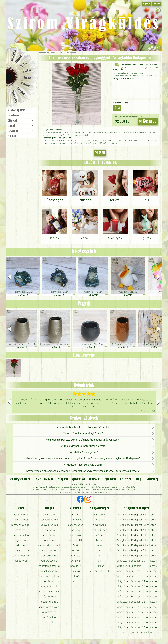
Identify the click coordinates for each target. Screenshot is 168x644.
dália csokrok (49, 597)
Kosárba (148, 121)
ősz (100, 550)
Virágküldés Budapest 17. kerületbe (137, 597)
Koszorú (25, 85)
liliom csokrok (49, 540)
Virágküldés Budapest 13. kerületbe (137, 576)
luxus (75, 581)
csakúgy (75, 571)
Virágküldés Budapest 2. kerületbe (137, 520)
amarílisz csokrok (49, 571)
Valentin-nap (100, 530)
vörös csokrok (21, 515)
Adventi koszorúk (100, 571)
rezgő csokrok (49, 617)
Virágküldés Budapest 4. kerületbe (137, 530)
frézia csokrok (49, 530)
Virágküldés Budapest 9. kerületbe (137, 556)
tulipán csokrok (49, 520)
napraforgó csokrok (49, 566)
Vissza (100, 153)
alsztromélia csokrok (49, 545)
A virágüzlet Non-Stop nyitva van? (83, 465)
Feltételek (126, 479)
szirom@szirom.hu (20, 479)
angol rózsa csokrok (49, 607)
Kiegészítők (84, 252)
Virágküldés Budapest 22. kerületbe (137, 622)
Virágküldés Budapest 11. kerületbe (137, 566)
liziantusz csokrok (49, 576)
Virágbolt (21, 92)
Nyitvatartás (78, 479)
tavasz (100, 540)
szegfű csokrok (49, 586)
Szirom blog (15, 97)
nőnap (100, 535)
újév (100, 561)
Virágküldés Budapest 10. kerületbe (137, 561)
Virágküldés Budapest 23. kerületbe (137, 627)
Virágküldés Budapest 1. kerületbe (137, 515)
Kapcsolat (94, 479)
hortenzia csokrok (49, 581)
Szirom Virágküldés (84, 25)
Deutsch (157, 4)
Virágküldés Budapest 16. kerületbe (137, 591)
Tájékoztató (110, 479)
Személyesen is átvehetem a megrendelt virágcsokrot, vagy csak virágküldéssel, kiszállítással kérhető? (83, 471)
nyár (100, 545)
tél (100, 556)
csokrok (49, 622)
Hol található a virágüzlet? (83, 452)
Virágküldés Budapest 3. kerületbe (137, 525)
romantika (76, 515)
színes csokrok (21, 556)
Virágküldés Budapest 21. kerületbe (137, 617)
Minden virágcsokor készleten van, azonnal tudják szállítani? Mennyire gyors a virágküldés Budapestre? (83, 458)
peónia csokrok (49, 602)
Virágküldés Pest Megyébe (137, 633)
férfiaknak (76, 561)
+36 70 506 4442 (44, 479)
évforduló (75, 535)
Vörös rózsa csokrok (68, 53)
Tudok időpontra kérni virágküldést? (83, 433)
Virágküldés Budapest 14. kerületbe (137, 581)
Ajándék (19, 59)
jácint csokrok (49, 535)
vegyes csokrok (49, 525)
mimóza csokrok (49, 612)
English (146, 4)
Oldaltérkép (152, 479)
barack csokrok (21, 550)
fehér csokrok (21, 520)
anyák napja (100, 525)
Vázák (84, 304)
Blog (138, 479)
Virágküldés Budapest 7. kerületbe (137, 545)
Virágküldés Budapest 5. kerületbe (137, 535)
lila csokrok (21, 530)
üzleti (76, 545)
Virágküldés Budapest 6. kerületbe (137, 540)
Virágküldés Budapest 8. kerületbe (137, 550)
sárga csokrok (21, 540)
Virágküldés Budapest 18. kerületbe (137, 602)
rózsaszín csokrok (21, 525)
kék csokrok (21, 561)
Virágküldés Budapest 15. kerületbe (137, 586)
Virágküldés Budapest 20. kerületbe (137, 612)
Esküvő (28, 78)
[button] (159, 277)
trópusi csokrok (49, 556)
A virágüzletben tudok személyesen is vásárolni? (83, 427)
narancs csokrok (21, 535)
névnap (76, 530)
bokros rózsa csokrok (49, 591)
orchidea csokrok (49, 550)
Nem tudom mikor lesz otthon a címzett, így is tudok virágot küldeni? (83, 440)
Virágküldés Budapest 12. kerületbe (137, 571)
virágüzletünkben (121, 79)
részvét (75, 550)
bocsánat (75, 566)
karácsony (100, 515)
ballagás (75, 576)
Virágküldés (44, 53)
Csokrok (54, 53)
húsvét (100, 520)
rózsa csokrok (49, 515)
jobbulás (75, 556)
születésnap (76, 520)
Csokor (24, 65)
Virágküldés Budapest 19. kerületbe (137, 607)
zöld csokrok (21, 545)
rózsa (117, 108)
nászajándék (75, 540)
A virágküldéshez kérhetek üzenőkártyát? (83, 446)
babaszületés (75, 525)
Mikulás (100, 566)
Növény (27, 71)
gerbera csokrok (49, 561)
